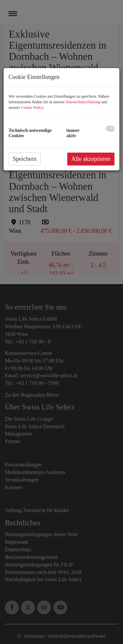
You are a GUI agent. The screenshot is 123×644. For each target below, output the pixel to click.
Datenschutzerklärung (83, 102)
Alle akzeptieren (91, 159)
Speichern (25, 159)
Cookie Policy (32, 108)
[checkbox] (110, 128)
